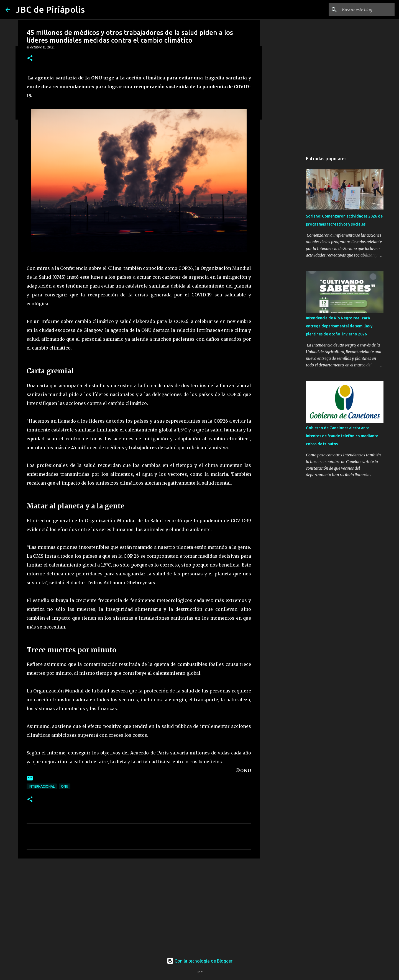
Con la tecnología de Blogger (200, 961)
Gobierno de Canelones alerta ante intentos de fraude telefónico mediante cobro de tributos (342, 436)
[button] (30, 59)
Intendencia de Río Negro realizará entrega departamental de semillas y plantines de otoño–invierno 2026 (339, 326)
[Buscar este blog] (365, 10)
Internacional (42, 786)
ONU (65, 786)
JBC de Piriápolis (50, 9)
